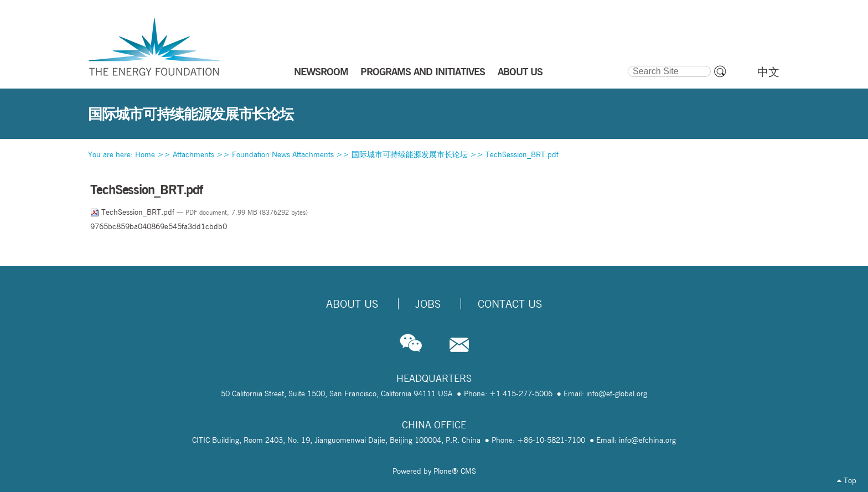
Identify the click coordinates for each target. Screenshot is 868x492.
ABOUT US (520, 71)
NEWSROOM (321, 71)
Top (847, 480)
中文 (768, 72)
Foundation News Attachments (283, 154)
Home (145, 154)
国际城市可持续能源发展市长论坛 (410, 154)
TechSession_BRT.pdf (522, 154)
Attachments (193, 154)
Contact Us (510, 304)
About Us (352, 304)
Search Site (627, 64)
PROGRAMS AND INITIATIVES (423, 71)
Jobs (428, 304)
